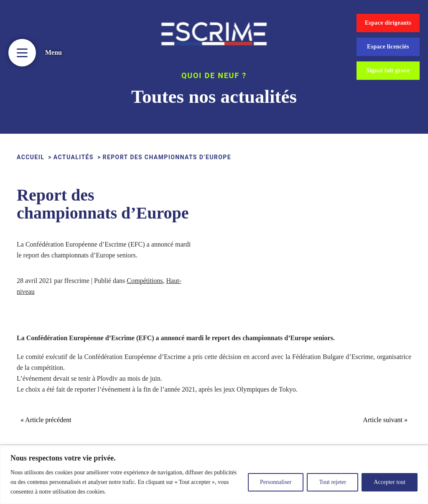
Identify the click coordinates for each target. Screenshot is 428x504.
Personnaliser (276, 482)
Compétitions (145, 281)
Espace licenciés (388, 47)
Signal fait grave (388, 70)
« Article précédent (46, 420)
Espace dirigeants (388, 23)
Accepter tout (390, 482)
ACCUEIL (31, 157)
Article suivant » (385, 420)
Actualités (74, 157)
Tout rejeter (332, 482)
